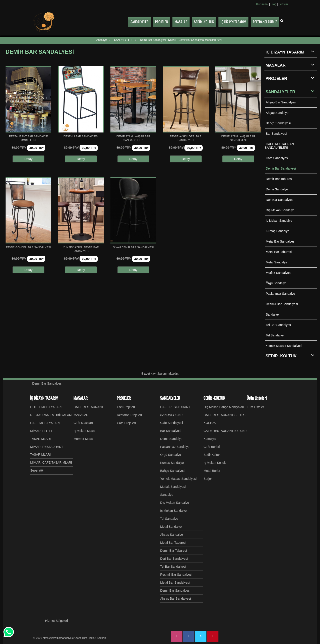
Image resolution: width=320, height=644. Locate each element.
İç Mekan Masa (84, 431)
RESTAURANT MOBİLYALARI (51, 415)
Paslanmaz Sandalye (280, 294)
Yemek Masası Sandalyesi (284, 346)
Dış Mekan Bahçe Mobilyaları (224, 407)
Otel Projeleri (126, 407)
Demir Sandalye (277, 189)
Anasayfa (102, 40)
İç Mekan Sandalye (279, 221)
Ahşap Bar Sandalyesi (281, 102)
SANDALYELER (291, 92)
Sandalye (272, 314)
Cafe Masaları (83, 423)
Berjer (208, 479)
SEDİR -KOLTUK (214, 398)
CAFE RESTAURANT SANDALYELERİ (280, 146)
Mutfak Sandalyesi (278, 273)
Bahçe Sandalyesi (278, 123)
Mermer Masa (83, 439)
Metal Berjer (212, 471)
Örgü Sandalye (276, 283)
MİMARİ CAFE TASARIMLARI (51, 462)
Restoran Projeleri (129, 415)
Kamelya (210, 439)
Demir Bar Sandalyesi (281, 168)
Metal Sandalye (277, 262)
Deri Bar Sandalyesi (280, 200)
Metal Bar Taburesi (279, 252)
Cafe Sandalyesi (277, 158)
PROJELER (291, 78)
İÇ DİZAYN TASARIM (291, 52)
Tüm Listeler (255, 407)
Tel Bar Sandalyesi (279, 325)
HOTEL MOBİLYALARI (46, 407)
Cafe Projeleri (126, 423)
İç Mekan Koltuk (215, 463)
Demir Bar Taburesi (279, 179)
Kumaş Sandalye (278, 231)
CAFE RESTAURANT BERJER (225, 431)
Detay (29, 159)
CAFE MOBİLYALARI (45, 423)
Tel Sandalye (275, 335)
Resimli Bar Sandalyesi (282, 304)
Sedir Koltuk (212, 455)
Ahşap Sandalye (277, 113)
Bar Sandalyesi (276, 134)
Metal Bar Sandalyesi (280, 241)
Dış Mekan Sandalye (280, 210)
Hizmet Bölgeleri (56, 621)
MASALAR (291, 65)
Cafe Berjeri (212, 447)
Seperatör (37, 470)
